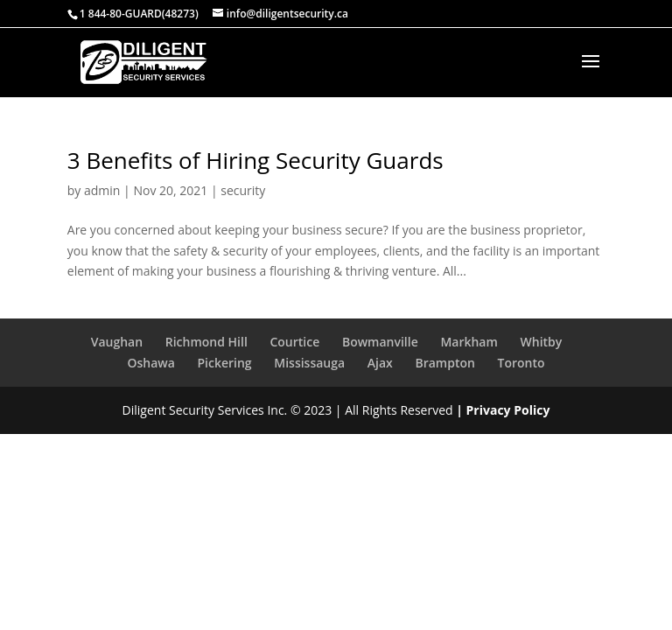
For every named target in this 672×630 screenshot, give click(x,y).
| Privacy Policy (503, 410)
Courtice (294, 342)
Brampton (444, 363)
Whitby (542, 342)
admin (102, 190)
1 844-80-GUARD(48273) (139, 14)
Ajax (380, 363)
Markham (469, 342)
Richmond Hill (206, 342)
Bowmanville (380, 342)
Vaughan (117, 342)
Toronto (521, 363)
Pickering (224, 363)
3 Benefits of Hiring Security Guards (255, 160)
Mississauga (309, 363)
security (243, 190)
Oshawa (150, 363)
